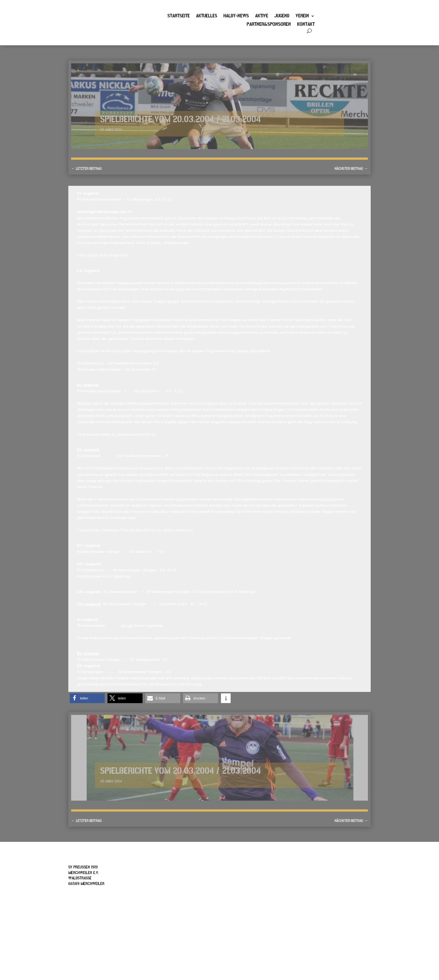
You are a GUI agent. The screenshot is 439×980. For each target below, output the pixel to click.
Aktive (262, 17)
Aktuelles (207, 17)
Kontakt (306, 25)
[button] (87, 698)
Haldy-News (236, 17)
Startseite (179, 17)
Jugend (282, 17)
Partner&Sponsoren (269, 25)
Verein (302, 17)
